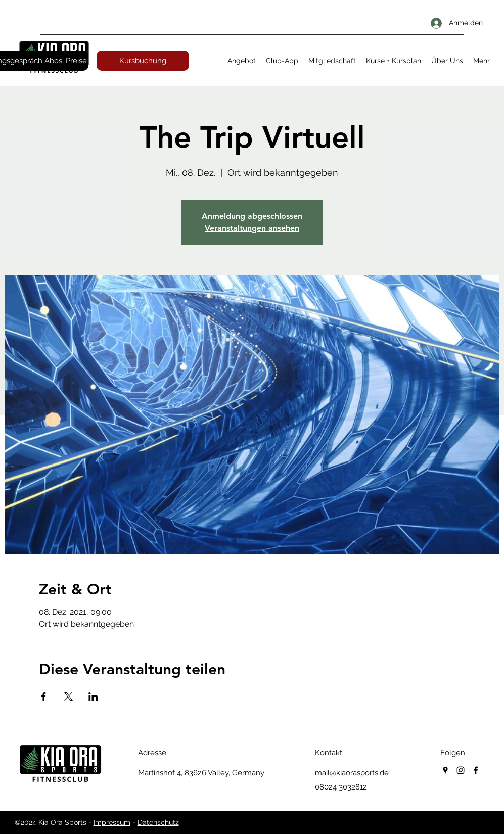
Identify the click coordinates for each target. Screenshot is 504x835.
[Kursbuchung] (143, 61)
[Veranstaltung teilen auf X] (68, 697)
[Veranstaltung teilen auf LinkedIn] (93, 697)
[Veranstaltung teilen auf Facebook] (44, 697)
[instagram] (461, 770)
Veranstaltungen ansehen (252, 228)
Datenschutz (158, 822)
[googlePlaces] (445, 770)
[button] (242, 61)
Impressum (112, 822)
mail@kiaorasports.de (352, 773)
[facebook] (476, 770)
